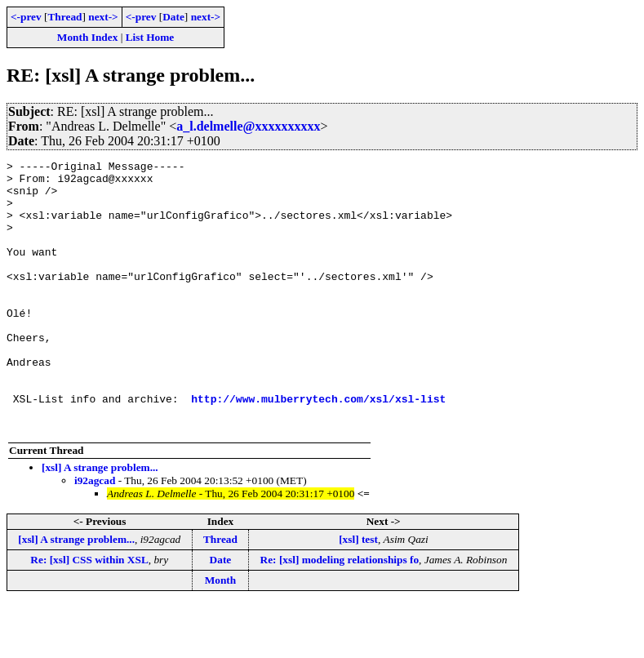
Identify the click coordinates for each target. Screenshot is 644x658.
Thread (64, 17)
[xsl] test (358, 593)
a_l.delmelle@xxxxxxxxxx (248, 126)
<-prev (26, 17)
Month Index (87, 37)
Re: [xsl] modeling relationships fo (340, 614)
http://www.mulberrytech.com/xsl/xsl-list (318, 447)
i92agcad (95, 534)
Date (173, 17)
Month (221, 634)
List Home (150, 37)
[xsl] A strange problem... (100, 521)
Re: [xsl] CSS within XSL (89, 614)
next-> (103, 17)
